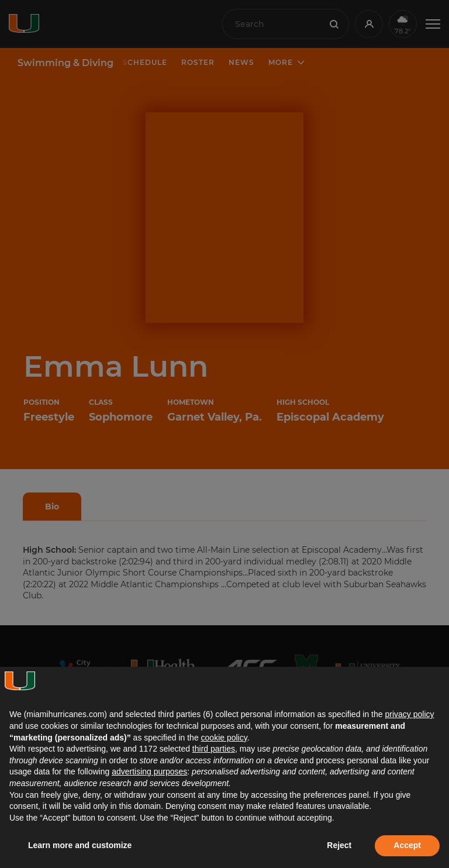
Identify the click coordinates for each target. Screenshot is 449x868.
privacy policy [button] (409, 714)
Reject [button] (339, 845)
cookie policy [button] (224, 738)
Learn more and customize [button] (80, 845)
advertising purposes (149, 771)
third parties (214, 749)
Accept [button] (407, 845)
